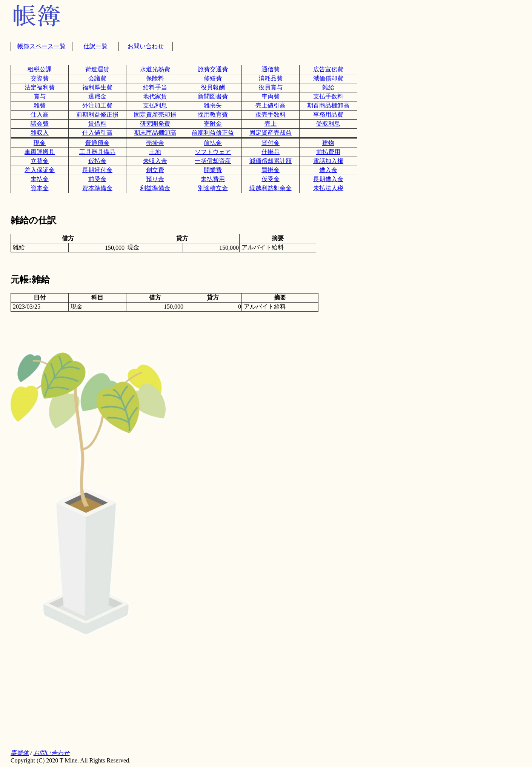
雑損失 (213, 105)
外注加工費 (97, 105)
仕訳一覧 (95, 46)
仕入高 (40, 115)
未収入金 (155, 161)
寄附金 (213, 124)
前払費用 (328, 152)
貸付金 (271, 143)
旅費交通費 (213, 69)
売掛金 (155, 143)
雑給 (328, 87)
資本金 (40, 188)
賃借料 (97, 124)
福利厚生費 (97, 87)
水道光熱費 (155, 69)
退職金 (97, 96)
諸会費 (40, 124)
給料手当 (155, 87)
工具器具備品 (97, 152)
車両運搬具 (40, 152)
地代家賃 (155, 96)
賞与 (40, 96)
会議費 (97, 78)
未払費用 (213, 179)
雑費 (40, 105)
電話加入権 (328, 161)
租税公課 (40, 69)
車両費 (271, 96)
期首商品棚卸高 (328, 105)
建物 (328, 143)
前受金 (97, 179)
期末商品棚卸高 (155, 133)
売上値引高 (271, 105)
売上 (271, 124)
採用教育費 (213, 115)
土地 (155, 152)
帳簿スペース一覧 (42, 46)
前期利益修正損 (97, 115)
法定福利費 (40, 87)
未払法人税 (328, 188)
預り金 (155, 179)
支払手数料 (328, 96)
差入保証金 (40, 170)
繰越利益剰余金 (271, 188)
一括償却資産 (213, 161)
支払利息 (155, 105)
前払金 (213, 143)
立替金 (40, 161)
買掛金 (271, 170)
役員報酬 (213, 87)
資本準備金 (97, 188)
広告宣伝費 (328, 69)
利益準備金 (155, 188)
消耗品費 (271, 78)
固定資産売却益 (271, 133)
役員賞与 (271, 87)
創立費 (155, 170)
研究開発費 (155, 124)
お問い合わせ (146, 46)
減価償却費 (328, 78)
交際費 (40, 78)
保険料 (155, 78)
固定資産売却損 (155, 115)
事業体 (20, 753)
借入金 (328, 170)
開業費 (213, 170)
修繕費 (213, 78)
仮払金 (97, 161)
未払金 (40, 179)
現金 (40, 143)
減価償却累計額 (271, 161)
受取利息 (328, 124)
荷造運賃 (97, 69)
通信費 (271, 69)
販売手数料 (271, 115)
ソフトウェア (213, 152)
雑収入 (40, 133)
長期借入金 (328, 179)
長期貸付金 (97, 170)
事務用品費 (328, 115)
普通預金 (97, 143)
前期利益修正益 (213, 133)
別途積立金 (213, 188)
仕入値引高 (97, 133)
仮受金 (271, 179)
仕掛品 (271, 152)
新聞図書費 (213, 96)
